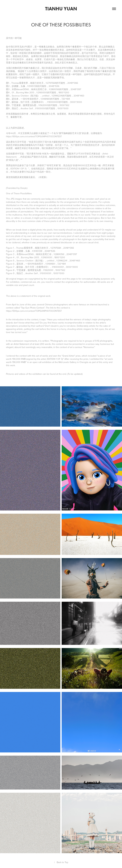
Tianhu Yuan (61, 9)
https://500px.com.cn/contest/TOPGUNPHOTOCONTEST (34, 136)
